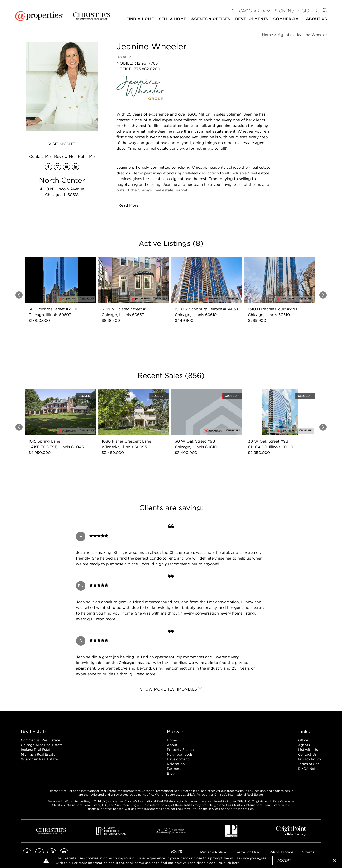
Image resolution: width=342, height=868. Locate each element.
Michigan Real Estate (38, 754)
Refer (86, 156)
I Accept (283, 860)
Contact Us (307, 754)
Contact (40, 156)
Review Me (64, 156)
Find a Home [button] (140, 19)
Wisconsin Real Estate (39, 759)
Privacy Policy (310, 759)
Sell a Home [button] (173, 19)
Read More (128, 205)
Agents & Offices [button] (211, 19)
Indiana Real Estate (37, 750)
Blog (171, 773)
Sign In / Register (296, 11)
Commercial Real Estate (40, 740)
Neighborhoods (180, 754)
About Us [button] (316, 19)
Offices (304, 740)
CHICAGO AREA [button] (249, 11)
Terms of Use (309, 764)
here (236, 863)
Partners (174, 769)
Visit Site (62, 144)
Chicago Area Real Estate (42, 745)
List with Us (308, 750)
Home (172, 740)
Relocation (176, 764)
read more (106, 619)
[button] (334, 860)
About (172, 745)
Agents (304, 745)
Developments (252, 19)
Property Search (180, 750)
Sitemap (310, 852)
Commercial (287, 19)
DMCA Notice (309, 769)
